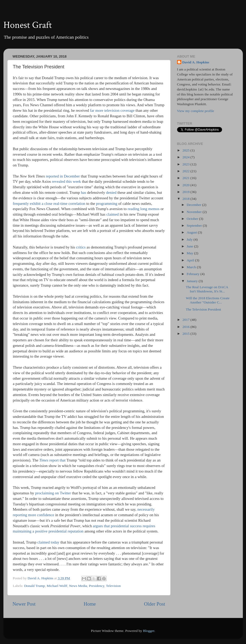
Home (90, 604)
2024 (186, 157)
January (193, 281)
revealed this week (66, 181)
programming (107, 204)
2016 (186, 327)
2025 (186, 150)
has (83, 192)
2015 (186, 334)
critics (81, 247)
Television (113, 586)
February (194, 274)
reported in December (63, 176)
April (191, 260)
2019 (186, 192)
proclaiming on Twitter (53, 493)
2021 (186, 178)
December (195, 205)
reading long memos (144, 209)
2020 (186, 185)
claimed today (48, 542)
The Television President (203, 309)
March (192, 267)
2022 (186, 171)
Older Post (154, 604)
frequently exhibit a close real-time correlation (49, 204)
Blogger (149, 631)
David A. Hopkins (196, 62)
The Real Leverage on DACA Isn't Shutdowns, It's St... (207, 289)
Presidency (97, 586)
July (190, 239)
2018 (186, 199)
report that (52, 460)
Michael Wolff (57, 586)
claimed (112, 214)
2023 (186, 164)
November (195, 212)
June (190, 246)
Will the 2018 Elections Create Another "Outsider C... (208, 300)
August (192, 232)
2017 (186, 320)
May (190, 253)
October (193, 219)
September (195, 225)
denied (111, 192)
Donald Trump (35, 586)
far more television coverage (112, 110)
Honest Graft (28, 25)
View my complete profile (196, 111)
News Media (78, 586)
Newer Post (24, 604)
